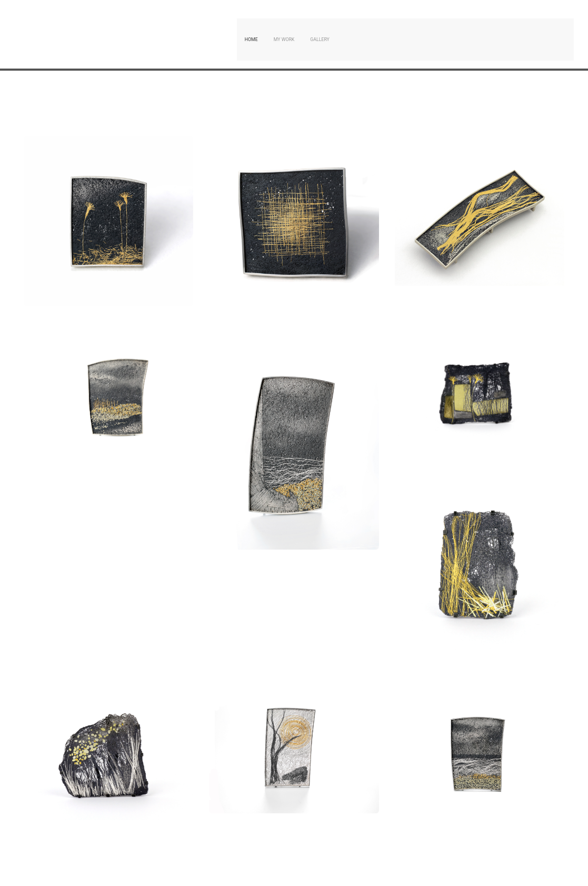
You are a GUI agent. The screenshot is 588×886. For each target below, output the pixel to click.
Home (251, 39)
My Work (284, 39)
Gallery (320, 39)
